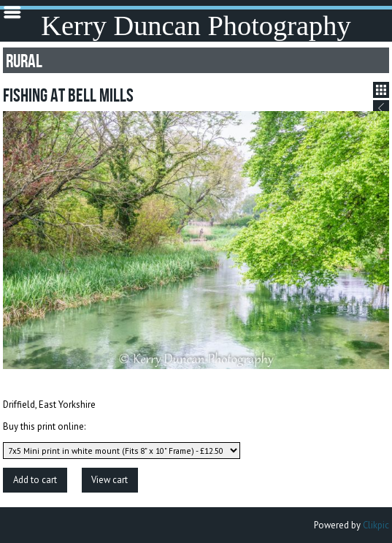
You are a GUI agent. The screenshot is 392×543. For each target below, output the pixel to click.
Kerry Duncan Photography (196, 26)
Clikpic (376, 525)
